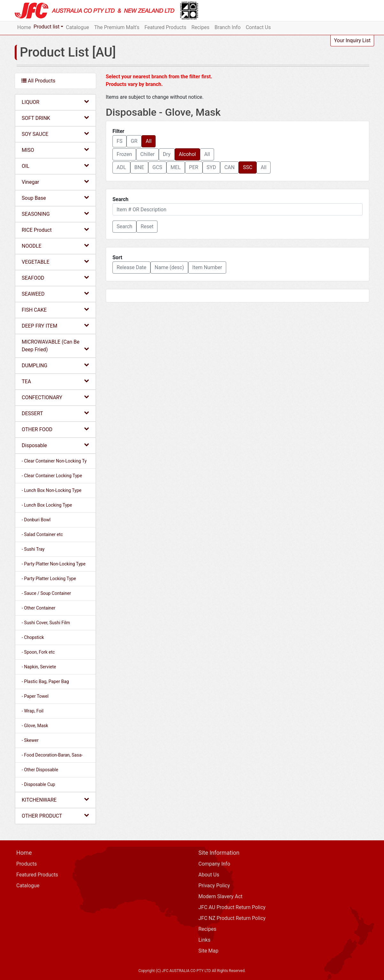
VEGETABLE (55, 262)
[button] (124, 227)
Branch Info (228, 27)
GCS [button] (157, 167)
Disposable (55, 445)
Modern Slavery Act (220, 896)
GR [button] (134, 141)
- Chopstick (33, 637)
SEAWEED (55, 294)
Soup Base (55, 198)
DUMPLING (55, 365)
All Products (38, 81)
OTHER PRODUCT (55, 816)
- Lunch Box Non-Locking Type (52, 490)
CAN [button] (229, 167)
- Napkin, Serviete (39, 667)
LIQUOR (55, 102)
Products (27, 864)
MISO (55, 150)
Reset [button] (147, 226)
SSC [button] (247, 167)
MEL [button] (176, 167)
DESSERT (55, 413)
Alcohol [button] (188, 154)
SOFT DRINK (55, 118)
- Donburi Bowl (36, 520)
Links (204, 940)
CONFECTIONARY (55, 397)
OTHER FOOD (55, 429)
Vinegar (55, 182)
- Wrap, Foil (33, 711)
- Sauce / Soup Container (46, 593)
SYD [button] (211, 167)
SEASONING (55, 214)
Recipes (200, 27)
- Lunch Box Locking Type (47, 505)
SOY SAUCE (55, 134)
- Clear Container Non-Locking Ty (54, 461)
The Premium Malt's (117, 27)
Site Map (208, 951)
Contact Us (258, 27)
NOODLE (55, 246)
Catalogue (77, 27)
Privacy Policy (214, 886)
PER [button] (194, 167)
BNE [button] (139, 167)
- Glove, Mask (35, 726)
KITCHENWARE (55, 800)
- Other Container (38, 608)
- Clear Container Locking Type (52, 476)
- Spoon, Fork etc (38, 652)
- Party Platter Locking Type (49, 579)
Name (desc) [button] (169, 267)
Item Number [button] (207, 267)
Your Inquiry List (352, 40)
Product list (46, 27)
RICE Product (55, 230)
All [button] (149, 141)
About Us (209, 875)
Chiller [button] (147, 154)
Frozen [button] (124, 154)
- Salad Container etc (42, 534)
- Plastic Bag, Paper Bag (45, 681)
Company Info (214, 864)
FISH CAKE (55, 310)
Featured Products (165, 27)
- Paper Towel (35, 696)
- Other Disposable (40, 770)
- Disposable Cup (38, 784)
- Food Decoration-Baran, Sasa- (52, 755)
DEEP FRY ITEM (55, 326)
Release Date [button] (131, 267)
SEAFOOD (55, 278)
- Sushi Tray (33, 549)
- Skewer (30, 740)
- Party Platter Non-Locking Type (54, 564)
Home (24, 27)
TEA (55, 381)
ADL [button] (121, 167)
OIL (55, 166)
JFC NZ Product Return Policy (232, 918)
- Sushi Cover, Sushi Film (46, 623)
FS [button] (119, 141)
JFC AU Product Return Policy (232, 907)
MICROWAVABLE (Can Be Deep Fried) (55, 346)
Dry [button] (167, 154)
